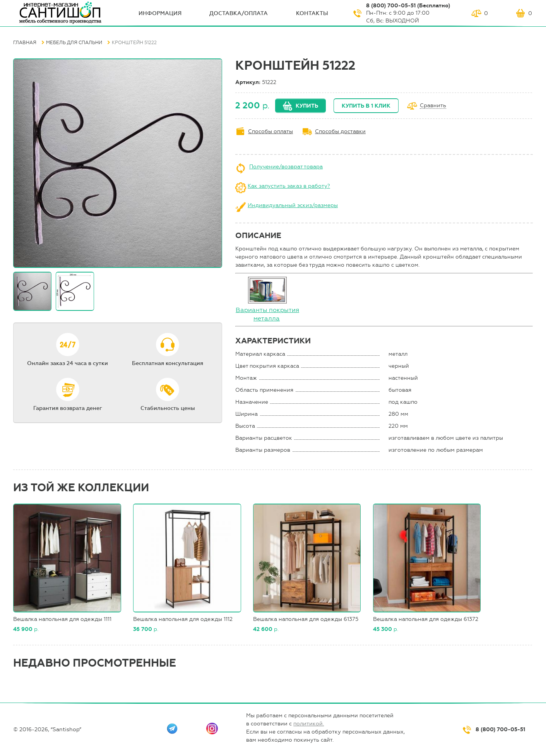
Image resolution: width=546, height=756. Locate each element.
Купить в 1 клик (366, 106)
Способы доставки (340, 131)
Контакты (312, 13)
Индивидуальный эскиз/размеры (293, 205)
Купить (307, 106)
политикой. (309, 724)
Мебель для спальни (74, 43)
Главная (25, 43)
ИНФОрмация (160, 13)
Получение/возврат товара (286, 167)
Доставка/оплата (239, 13)
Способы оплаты (270, 131)
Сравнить (433, 106)
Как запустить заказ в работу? (289, 186)
